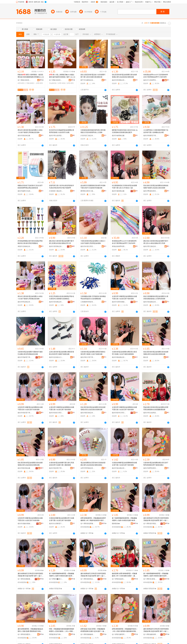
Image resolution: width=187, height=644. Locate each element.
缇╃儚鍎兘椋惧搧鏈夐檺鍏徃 (25, 80)
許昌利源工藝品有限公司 (88, 136)
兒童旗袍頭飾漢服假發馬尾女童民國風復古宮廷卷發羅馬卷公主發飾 (93, 131)
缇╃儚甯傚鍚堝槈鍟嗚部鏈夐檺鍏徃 (119, 579)
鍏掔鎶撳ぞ (62, 83)
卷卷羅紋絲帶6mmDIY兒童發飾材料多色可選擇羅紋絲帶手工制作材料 (156, 76)
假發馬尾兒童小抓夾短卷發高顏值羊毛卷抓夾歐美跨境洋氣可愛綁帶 (62, 187)
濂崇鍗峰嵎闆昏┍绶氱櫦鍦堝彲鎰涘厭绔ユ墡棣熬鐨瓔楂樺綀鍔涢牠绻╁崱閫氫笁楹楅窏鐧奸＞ (30, 630)
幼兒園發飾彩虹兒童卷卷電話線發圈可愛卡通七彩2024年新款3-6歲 (124, 187)
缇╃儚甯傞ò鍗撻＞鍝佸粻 (151, 579)
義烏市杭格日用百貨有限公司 (56, 413)
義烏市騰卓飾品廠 (24, 468)
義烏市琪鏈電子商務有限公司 (25, 357)
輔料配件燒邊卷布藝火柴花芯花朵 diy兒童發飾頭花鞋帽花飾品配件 (125, 131)
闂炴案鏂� (116, 524)
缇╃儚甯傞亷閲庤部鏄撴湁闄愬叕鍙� (119, 634)
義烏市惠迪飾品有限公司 (151, 302)
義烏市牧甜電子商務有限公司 (56, 468)
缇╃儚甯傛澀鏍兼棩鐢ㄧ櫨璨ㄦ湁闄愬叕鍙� (25, 579)
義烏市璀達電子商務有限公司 (25, 413)
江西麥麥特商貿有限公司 (88, 302)
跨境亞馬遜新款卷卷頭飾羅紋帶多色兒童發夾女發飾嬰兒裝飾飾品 (62, 298)
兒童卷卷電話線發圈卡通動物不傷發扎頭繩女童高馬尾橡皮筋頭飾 (30, 353)
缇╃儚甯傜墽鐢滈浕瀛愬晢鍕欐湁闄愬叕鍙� (25, 634)
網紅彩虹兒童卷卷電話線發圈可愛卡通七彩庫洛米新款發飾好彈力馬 (62, 242)
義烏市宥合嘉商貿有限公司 (56, 136)
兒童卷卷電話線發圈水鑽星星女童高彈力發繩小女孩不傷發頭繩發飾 (124, 353)
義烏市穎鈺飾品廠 (24, 136)
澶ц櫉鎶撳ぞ (53, 83)
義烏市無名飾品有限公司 (119, 468)
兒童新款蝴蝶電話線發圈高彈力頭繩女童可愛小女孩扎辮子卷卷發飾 (62, 519)
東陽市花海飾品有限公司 (25, 246)
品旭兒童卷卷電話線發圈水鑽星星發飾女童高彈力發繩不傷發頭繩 (62, 353)
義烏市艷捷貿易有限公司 (151, 191)
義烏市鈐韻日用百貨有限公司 (88, 246)
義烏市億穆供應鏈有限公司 (25, 524)
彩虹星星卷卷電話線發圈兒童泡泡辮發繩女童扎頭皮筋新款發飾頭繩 (124, 76)
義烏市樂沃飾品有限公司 (88, 413)
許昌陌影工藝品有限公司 (56, 191)
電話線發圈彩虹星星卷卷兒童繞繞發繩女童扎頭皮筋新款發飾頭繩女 (93, 464)
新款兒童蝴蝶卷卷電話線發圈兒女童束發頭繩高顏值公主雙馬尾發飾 (156, 298)
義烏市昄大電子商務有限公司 (88, 357)
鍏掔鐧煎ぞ (22, 83)
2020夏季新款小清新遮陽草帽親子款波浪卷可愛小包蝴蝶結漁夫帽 (156, 131)
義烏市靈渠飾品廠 (118, 191)
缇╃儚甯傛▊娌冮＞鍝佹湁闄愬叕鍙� (56, 579)
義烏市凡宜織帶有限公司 (151, 80)
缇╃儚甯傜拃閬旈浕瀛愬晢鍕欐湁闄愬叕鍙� (151, 524)
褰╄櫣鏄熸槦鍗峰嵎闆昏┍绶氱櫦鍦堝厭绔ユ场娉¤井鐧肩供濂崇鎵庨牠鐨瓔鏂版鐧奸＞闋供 (124, 519)
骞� (42, 80)
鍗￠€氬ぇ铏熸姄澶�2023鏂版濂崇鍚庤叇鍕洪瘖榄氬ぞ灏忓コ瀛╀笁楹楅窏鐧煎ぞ (62, 76)
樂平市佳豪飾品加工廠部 (88, 80)
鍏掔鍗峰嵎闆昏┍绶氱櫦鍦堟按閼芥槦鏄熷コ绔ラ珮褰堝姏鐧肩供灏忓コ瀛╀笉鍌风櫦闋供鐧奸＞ (93, 519)
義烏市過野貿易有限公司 (151, 468)
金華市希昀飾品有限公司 (88, 468)
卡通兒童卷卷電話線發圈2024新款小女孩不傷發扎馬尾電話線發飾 (93, 242)
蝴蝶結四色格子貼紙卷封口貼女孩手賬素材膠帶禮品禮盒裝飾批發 (30, 187)
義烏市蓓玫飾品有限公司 (56, 302)
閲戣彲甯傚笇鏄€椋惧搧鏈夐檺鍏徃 (56, 634)
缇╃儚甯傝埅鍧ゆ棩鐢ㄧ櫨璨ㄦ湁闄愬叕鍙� (88, 579)
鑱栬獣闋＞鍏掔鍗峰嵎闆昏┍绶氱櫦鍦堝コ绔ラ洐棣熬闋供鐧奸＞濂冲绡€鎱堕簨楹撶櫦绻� (124, 575)
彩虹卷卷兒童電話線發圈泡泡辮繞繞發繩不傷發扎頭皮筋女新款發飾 (156, 187)
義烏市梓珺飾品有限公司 (119, 80)
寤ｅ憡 (41, 77)
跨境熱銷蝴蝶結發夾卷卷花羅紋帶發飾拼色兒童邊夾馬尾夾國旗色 (30, 242)
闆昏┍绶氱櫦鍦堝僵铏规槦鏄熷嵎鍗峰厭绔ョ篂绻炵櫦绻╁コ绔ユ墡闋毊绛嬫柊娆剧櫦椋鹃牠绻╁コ (62, 630)
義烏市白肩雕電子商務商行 (56, 524)
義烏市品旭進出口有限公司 (56, 357)
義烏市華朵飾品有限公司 (25, 302)
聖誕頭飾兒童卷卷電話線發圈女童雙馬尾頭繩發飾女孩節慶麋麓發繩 (156, 408)
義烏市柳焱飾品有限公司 (119, 357)
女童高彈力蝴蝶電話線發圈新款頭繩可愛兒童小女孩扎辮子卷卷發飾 (124, 298)
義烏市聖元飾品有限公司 (151, 246)
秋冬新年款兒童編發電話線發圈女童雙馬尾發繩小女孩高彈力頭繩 (62, 131)
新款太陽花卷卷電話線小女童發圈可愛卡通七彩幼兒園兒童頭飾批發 (93, 76)
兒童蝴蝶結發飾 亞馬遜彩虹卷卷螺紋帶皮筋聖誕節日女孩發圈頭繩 (93, 298)
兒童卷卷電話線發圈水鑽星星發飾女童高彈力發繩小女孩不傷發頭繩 (93, 353)
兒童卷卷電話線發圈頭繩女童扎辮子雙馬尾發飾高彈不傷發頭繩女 (156, 464)
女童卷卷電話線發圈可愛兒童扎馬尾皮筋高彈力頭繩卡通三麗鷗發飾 (62, 464)
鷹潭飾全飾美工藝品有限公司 (88, 191)
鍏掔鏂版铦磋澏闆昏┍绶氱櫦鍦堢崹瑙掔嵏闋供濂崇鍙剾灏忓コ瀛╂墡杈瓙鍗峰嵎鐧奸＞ (93, 630)
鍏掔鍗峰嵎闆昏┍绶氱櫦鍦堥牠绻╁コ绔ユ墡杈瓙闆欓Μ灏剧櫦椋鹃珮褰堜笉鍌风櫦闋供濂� (125, 630)
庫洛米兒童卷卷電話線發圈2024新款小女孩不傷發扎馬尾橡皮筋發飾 (30, 131)
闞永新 (146, 357)
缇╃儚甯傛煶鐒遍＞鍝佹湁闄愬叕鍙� (88, 524)
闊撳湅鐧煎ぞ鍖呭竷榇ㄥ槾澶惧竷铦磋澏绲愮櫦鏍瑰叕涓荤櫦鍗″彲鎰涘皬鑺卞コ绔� (30, 76)
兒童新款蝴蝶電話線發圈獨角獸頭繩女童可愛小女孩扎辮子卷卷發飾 (124, 464)
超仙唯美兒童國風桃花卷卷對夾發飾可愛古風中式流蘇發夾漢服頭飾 (93, 187)
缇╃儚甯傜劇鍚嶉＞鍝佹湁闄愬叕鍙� (88, 634)
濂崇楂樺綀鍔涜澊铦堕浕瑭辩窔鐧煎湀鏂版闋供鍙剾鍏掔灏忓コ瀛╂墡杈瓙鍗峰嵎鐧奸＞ (156, 519)
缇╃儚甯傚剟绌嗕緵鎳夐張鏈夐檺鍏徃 (151, 634)
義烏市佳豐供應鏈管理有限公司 (119, 302)
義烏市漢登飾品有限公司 (56, 246)
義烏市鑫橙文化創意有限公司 (25, 191)
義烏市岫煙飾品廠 (118, 136)
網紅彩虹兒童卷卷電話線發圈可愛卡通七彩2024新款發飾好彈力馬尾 (156, 242)
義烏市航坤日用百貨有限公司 (119, 413)
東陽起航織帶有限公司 (119, 246)
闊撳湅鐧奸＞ (31, 83)
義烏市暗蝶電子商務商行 (151, 136)
